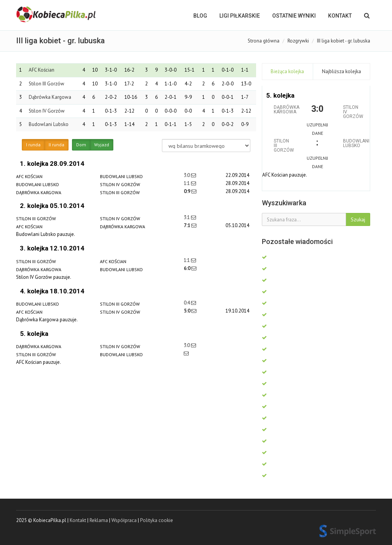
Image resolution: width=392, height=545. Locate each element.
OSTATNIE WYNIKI (294, 16)
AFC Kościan (42, 70)
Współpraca (124, 520)
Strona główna (264, 41)
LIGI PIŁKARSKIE (240, 16)
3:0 (187, 175)
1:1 (187, 183)
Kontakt (340, 16)
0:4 (187, 303)
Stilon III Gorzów (47, 84)
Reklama (99, 520)
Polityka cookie (157, 520)
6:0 (188, 268)
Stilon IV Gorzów (47, 111)
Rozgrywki (298, 41)
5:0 (188, 311)
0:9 (188, 191)
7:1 (188, 225)
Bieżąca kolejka (287, 71)
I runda (33, 145)
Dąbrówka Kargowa (50, 97)
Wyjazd (102, 145)
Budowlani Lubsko (49, 124)
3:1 (187, 217)
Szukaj (358, 219)
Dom (81, 145)
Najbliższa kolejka (341, 71)
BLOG (200, 16)
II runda (56, 145)
